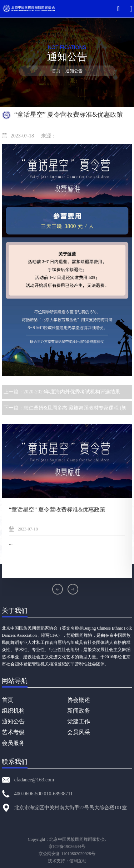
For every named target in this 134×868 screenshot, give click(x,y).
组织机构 (13, 711)
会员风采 (79, 732)
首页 (56, 71)
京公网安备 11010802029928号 (67, 854)
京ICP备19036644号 (67, 847)
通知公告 (13, 721)
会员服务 (13, 743)
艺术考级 (13, 732)
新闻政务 (79, 711)
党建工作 (79, 721)
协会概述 (79, 700)
